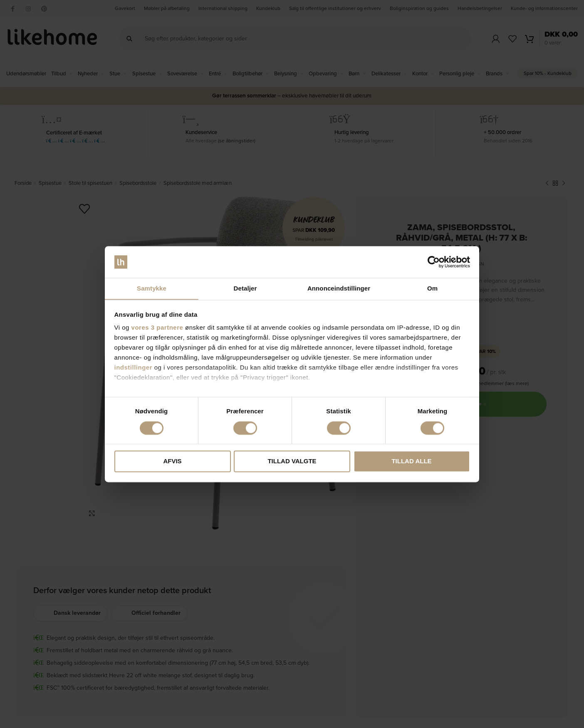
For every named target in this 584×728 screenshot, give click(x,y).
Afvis (172, 461)
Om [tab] (432, 288)
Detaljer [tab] (245, 288)
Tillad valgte (292, 461)
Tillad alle (411, 461)
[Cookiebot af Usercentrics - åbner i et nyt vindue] (434, 262)
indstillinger (134, 368)
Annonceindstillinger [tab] (339, 288)
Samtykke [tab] (152, 288)
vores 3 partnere (157, 328)
